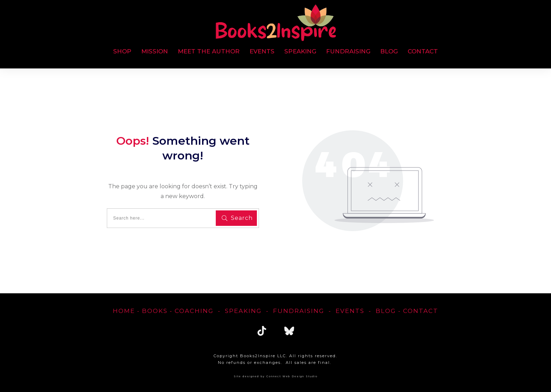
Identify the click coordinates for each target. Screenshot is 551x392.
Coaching (194, 311)
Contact (421, 311)
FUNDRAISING (299, 311)
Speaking (243, 311)
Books (155, 311)
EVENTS (350, 311)
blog (386, 311)
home (124, 311)
